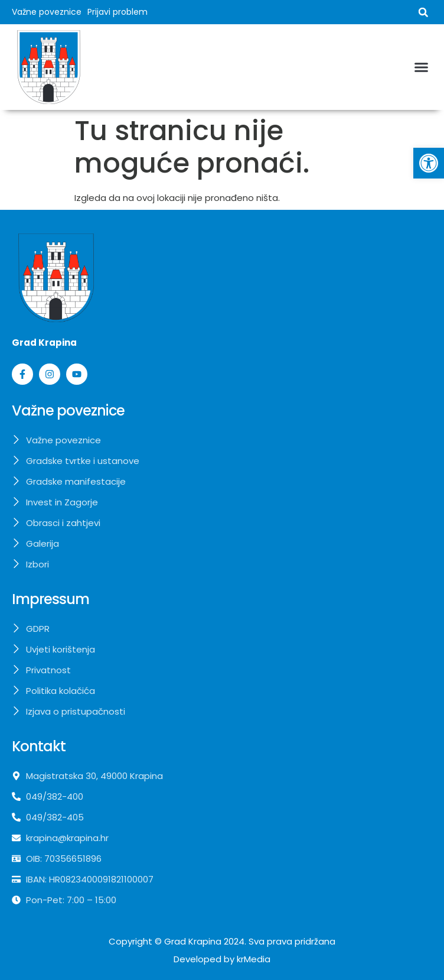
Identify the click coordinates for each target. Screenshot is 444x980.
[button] (423, 12)
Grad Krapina (193, 941)
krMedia (254, 959)
